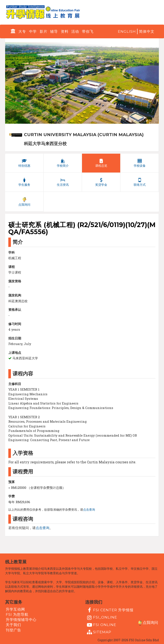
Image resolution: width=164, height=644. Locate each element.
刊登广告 (13, 630)
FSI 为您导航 (17, 614)
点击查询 (89, 510)
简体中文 (147, 31)
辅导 (54, 31)
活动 (75, 31)
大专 (22, 31)
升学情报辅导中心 (21, 620)
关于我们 (13, 625)
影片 (44, 31)
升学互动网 (15, 609)
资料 (65, 31)
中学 (33, 31)
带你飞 (88, 31)
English (127, 31)
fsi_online (101, 618)
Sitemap (99, 632)
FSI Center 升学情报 (110, 610)
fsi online (101, 625)
